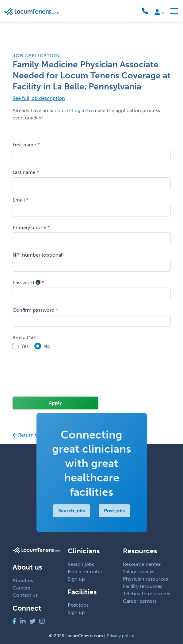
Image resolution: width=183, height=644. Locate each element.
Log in (79, 110)
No (47, 346)
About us (23, 580)
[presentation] (59, 377)
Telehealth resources (147, 594)
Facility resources (143, 586)
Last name (24, 172)
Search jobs (72, 511)
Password (27, 282)
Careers (21, 588)
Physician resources (145, 579)
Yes (25, 346)
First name (24, 145)
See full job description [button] (39, 98)
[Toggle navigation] (174, 11)
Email (19, 200)
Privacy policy (120, 636)
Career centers (140, 601)
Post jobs (114, 511)
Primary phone (29, 227)
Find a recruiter (85, 572)
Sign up (76, 579)
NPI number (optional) (38, 255)
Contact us (25, 595)
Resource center (142, 564)
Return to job (30, 435)
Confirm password (34, 310)
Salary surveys (139, 572)
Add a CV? (24, 338)
